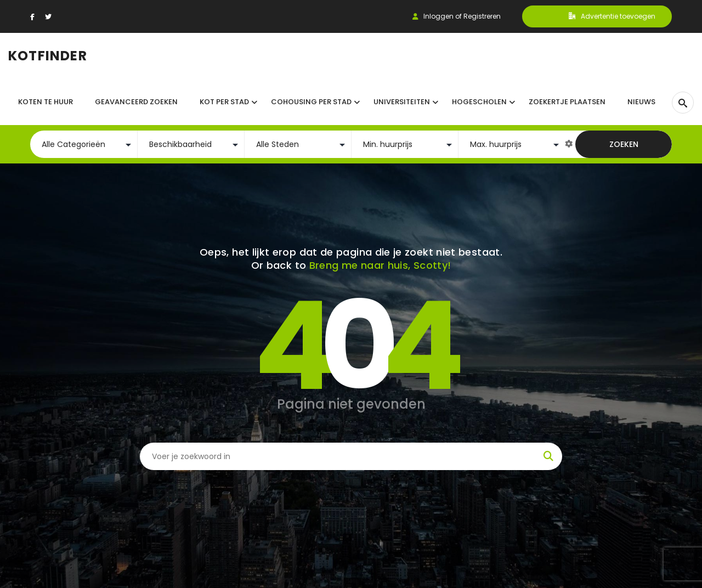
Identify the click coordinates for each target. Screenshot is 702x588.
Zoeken (624, 144)
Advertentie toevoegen (612, 16)
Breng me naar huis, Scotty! (380, 265)
